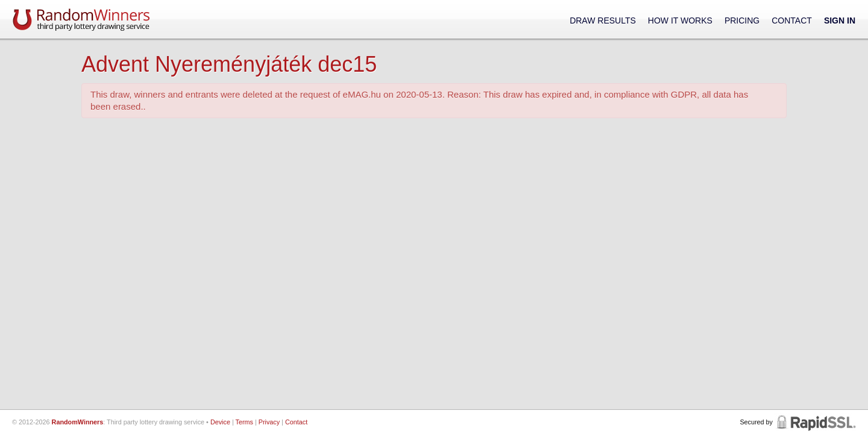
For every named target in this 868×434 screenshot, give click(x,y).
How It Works (680, 20)
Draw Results (603, 20)
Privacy (269, 422)
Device (220, 422)
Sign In (840, 20)
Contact (792, 20)
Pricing (742, 20)
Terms (244, 422)
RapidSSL (815, 422)
